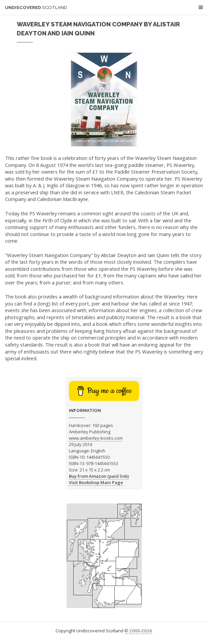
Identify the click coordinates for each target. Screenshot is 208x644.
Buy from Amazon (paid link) (99, 476)
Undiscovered (36, 8)
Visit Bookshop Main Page (96, 482)
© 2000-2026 (138, 631)
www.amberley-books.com (96, 438)
